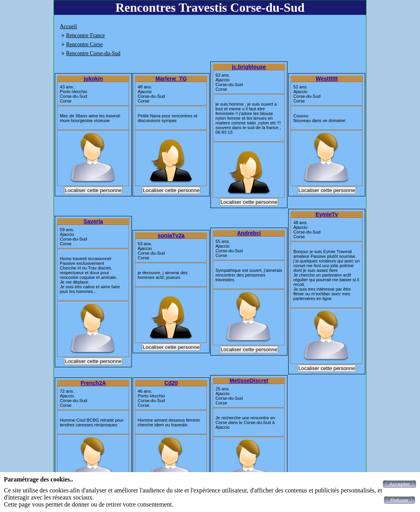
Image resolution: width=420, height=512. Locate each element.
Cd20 (171, 383)
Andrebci (249, 233)
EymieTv (327, 214)
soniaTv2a (171, 235)
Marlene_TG (171, 79)
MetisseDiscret (249, 381)
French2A (93, 383)
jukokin (93, 79)
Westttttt (327, 79)
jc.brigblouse (249, 67)
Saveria (93, 221)
